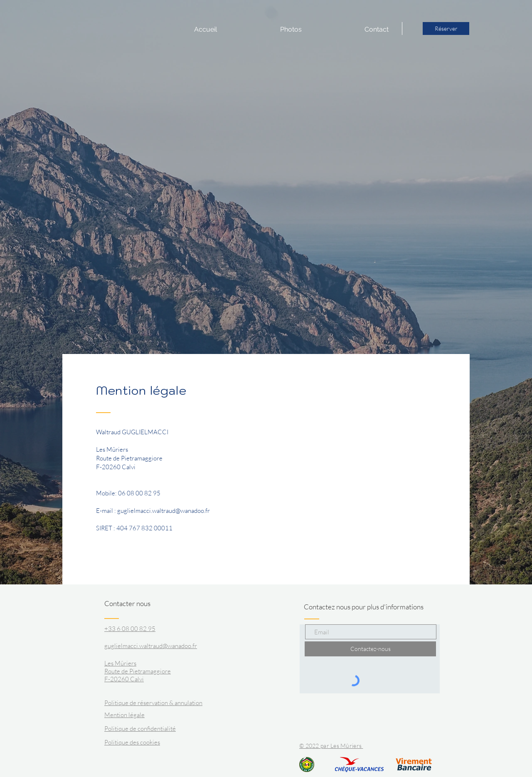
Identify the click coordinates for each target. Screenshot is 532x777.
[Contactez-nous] (370, 649)
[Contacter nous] (136, 604)
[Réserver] (446, 28)
